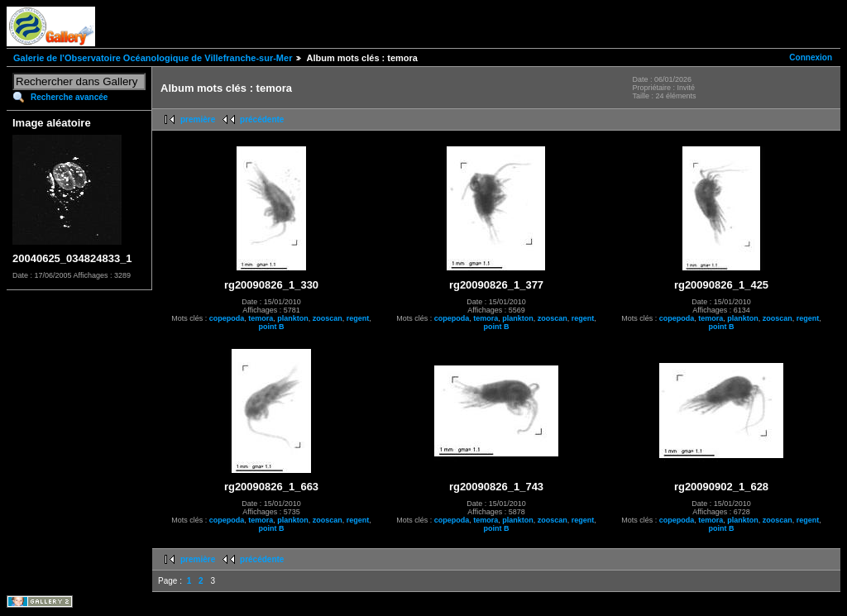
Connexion (811, 57)
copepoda (227, 318)
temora (261, 318)
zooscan (328, 318)
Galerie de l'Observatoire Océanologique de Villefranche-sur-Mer (153, 58)
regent (358, 318)
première (198, 119)
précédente (262, 119)
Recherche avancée (69, 97)
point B (272, 327)
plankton (293, 318)
